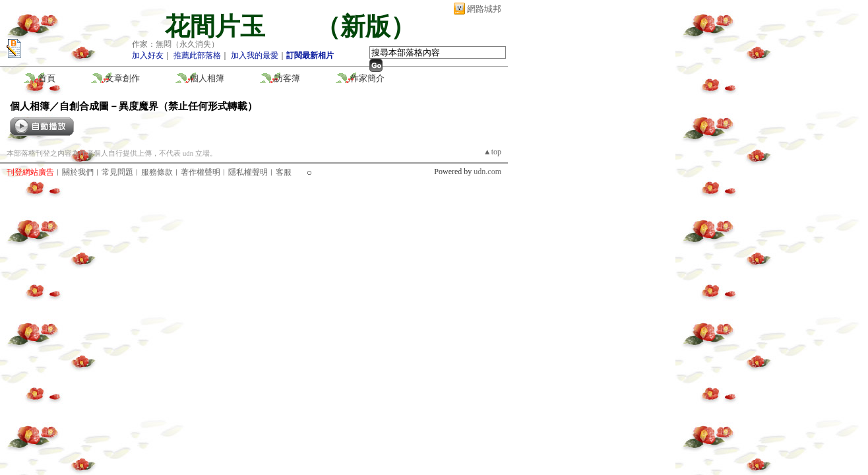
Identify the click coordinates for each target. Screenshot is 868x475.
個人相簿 (207, 78)
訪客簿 (287, 78)
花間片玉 (228, 26)
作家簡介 (367, 78)
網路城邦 (484, 9)
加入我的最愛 (255, 55)
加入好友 (148, 55)
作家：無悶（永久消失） (175, 44)
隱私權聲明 (248, 172)
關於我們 (78, 172)
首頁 (47, 78)
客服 (284, 172)
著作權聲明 (201, 172)
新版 (365, 26)
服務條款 (157, 172)
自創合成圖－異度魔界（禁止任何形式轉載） (158, 106)
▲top (492, 152)
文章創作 (123, 78)
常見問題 (117, 172)
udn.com (487, 172)
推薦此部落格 (197, 55)
